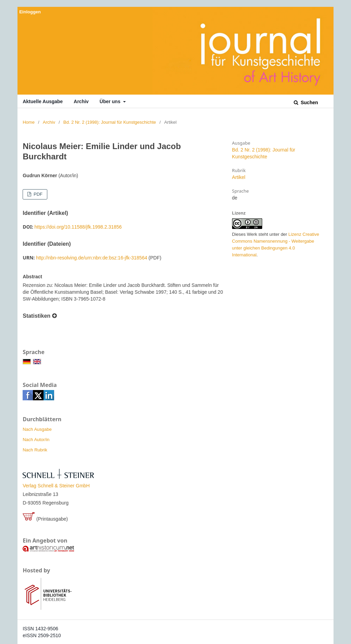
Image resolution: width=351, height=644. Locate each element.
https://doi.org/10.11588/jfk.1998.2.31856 (78, 227)
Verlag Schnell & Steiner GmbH (56, 486)
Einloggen (30, 12)
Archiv (81, 101)
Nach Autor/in (36, 440)
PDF (37, 194)
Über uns (111, 101)
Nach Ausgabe (37, 429)
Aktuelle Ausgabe (43, 101)
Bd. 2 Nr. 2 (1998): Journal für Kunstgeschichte (110, 122)
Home (29, 122)
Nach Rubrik (35, 450)
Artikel (239, 177)
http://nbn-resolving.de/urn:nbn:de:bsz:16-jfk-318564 (92, 258)
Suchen (308, 102)
